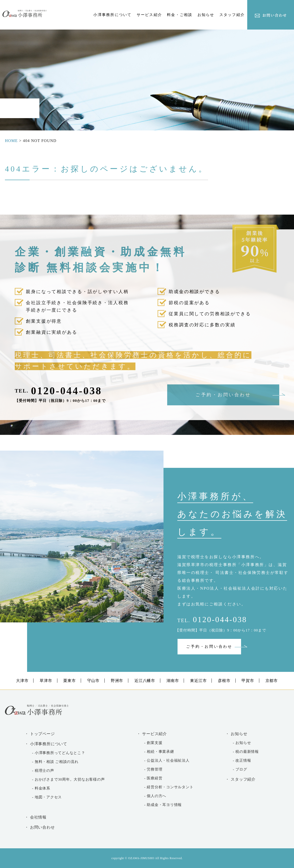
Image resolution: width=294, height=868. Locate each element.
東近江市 (198, 681)
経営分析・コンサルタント (170, 787)
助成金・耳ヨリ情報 (164, 805)
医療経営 (155, 778)
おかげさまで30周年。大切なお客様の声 (70, 779)
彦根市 (224, 681)
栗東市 (69, 681)
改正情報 (243, 760)
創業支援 (155, 743)
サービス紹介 (149, 15)
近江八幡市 (145, 681)
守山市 (93, 681)
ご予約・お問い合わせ (223, 395)
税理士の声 (44, 770)
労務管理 (155, 769)
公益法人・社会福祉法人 (168, 760)
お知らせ (206, 15)
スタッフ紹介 (232, 15)
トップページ (42, 734)
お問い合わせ (42, 827)
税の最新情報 (247, 751)
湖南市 (173, 681)
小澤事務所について (112, 15)
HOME (11, 141)
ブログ (241, 769)
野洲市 (117, 681)
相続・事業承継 (160, 751)
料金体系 (42, 788)
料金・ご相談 (180, 15)
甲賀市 (248, 681)
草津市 (46, 681)
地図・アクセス (48, 797)
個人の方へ (156, 796)
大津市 (22, 681)
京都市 (272, 681)
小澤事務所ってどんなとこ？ (60, 753)
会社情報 (38, 817)
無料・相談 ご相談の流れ (57, 762)
